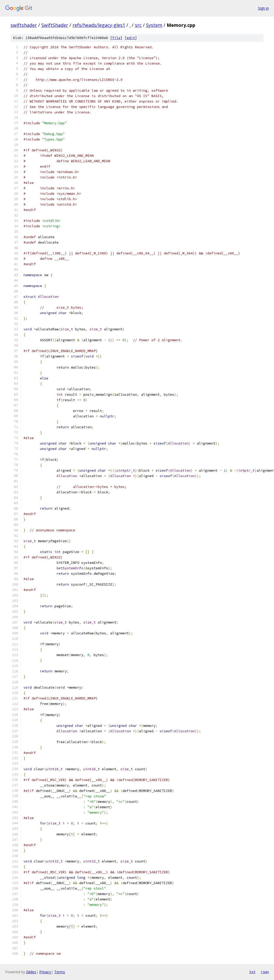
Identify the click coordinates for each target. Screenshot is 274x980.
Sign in (263, 8)
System (154, 25)
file (116, 38)
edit (131, 38)
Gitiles (31, 972)
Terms (60, 972)
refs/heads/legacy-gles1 (99, 25)
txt (252, 972)
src (138, 25)
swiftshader (24, 25)
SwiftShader (55, 25)
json (265, 972)
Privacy (45, 972)
